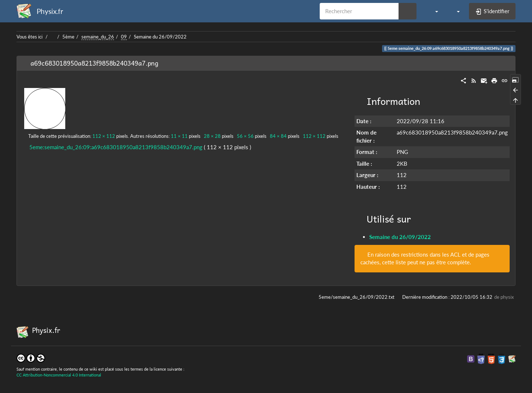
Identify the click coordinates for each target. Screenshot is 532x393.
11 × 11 (179, 136)
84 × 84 (278, 136)
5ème (68, 37)
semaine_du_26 (98, 37)
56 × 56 (245, 136)
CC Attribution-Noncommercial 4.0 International (59, 375)
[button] (433, 11)
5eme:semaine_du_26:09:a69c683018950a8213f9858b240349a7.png (116, 147)
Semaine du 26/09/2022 (160, 37)
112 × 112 (104, 136)
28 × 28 (212, 136)
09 (124, 37)
